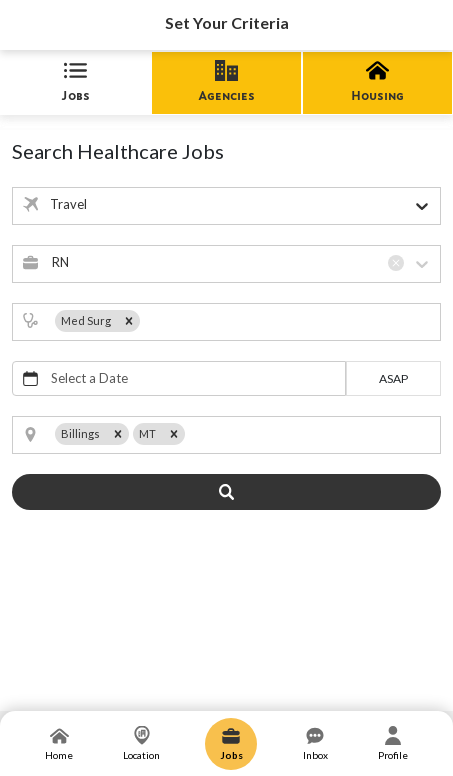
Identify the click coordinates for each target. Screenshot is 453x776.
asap (393, 378)
